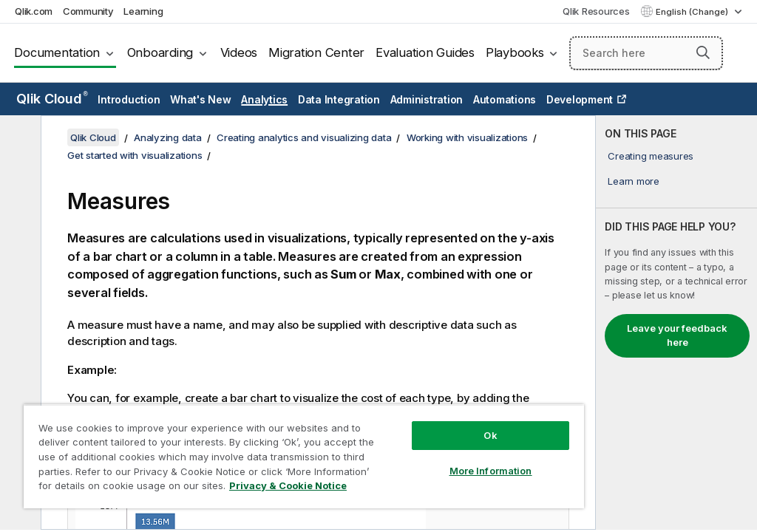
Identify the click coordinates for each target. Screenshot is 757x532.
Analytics (264, 99)
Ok (490, 435)
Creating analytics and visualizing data (304, 137)
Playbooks (515, 52)
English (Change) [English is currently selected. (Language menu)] (693, 12)
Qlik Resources (596, 11)
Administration (427, 99)
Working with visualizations (467, 137)
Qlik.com (34, 11)
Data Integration (339, 99)
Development (580, 99)
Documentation (57, 52)
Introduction (129, 99)
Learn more (634, 181)
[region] (304, 456)
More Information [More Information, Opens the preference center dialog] (491, 471)
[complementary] (676, 323)
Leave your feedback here (677, 335)
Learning (143, 11)
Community (88, 11)
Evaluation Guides (425, 52)
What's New (201, 99)
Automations (505, 99)
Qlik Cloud (52, 99)
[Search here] (646, 53)
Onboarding (160, 52)
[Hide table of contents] (18, 138)
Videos (239, 52)
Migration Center (316, 52)
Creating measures (651, 156)
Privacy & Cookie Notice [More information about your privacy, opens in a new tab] (288, 485)
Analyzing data (168, 137)
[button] (703, 52)
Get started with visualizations (135, 155)
